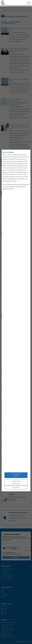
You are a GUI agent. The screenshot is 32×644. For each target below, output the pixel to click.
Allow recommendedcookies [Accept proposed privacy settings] (16, 475)
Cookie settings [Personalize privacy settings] (16, 488)
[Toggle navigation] (29, 3)
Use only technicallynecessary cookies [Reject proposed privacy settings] (16, 482)
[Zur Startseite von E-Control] (3, 3)
